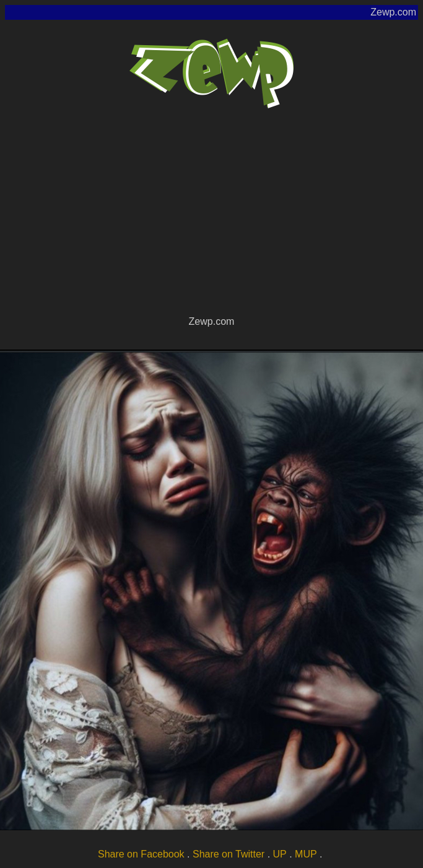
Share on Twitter (229, 854)
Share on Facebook (141, 854)
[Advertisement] (212, 220)
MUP (306, 854)
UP (280, 854)
